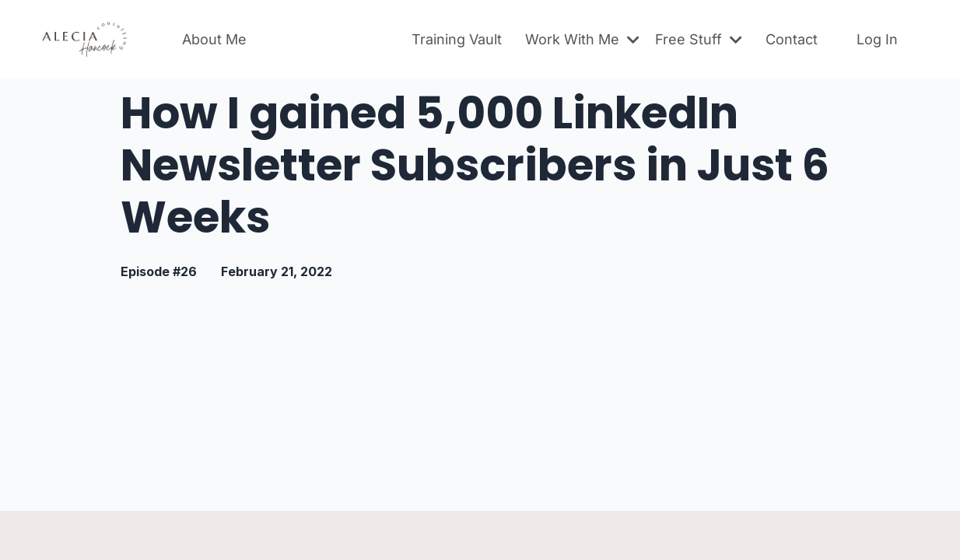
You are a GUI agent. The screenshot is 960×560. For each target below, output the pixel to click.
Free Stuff (699, 39)
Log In (877, 39)
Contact (792, 39)
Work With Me (582, 39)
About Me (214, 39)
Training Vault (457, 39)
